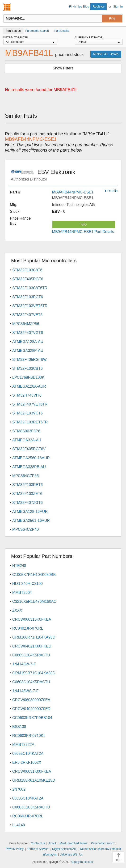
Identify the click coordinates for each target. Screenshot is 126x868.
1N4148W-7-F (24, 664)
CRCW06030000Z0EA (31, 700)
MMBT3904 (22, 593)
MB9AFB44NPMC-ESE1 (73, 192)
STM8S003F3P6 (26, 431)
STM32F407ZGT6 (27, 503)
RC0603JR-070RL (28, 816)
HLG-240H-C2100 (27, 584)
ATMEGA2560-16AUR (31, 458)
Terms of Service (38, 849)
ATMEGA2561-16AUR (31, 520)
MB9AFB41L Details (106, 54)
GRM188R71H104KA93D (34, 637)
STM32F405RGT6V (29, 449)
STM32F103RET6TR (30, 422)
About (52, 843)
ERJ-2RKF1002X (27, 762)
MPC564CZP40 (25, 529)
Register (98, 6)
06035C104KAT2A (28, 798)
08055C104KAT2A (28, 753)
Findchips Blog (79, 6)
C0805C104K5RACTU (31, 655)
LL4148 (19, 825)
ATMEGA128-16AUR (30, 512)
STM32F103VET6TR (30, 306)
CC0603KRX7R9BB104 (32, 718)
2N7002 (19, 789)
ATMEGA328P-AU (28, 351)
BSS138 (19, 727)
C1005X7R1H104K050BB (34, 575)
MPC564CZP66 (25, 476)
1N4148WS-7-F (25, 691)
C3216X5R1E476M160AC (34, 601)
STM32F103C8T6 (27, 270)
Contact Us (38, 843)
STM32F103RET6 (27, 485)
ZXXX (17, 610)
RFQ (84, 225)
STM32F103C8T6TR (30, 288)
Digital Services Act (64, 849)
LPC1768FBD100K (28, 377)
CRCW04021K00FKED (32, 646)
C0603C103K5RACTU (31, 807)
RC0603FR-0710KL (29, 736)
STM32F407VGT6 (28, 333)
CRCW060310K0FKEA (32, 619)
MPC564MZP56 (26, 324)
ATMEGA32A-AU (27, 440)
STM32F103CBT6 (27, 368)
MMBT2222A (23, 745)
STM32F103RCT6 (28, 297)
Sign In (118, 6)
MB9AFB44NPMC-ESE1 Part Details (83, 232)
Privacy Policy (15, 849)
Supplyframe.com (82, 862)
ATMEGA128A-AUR (29, 386)
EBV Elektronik (64, 175)
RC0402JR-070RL (28, 628)
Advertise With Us (71, 855)
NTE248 (19, 566)
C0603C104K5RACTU (31, 682)
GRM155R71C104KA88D (34, 673)
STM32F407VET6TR (30, 404)
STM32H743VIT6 (27, 395)
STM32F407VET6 (27, 315)
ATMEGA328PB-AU (29, 467)
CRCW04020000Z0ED (31, 709)
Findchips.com (7, 7)
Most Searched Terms (73, 843)
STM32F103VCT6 (27, 413)
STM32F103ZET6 (27, 494)
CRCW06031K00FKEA (32, 771)
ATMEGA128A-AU (28, 342)
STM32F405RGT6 (28, 279)
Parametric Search (103, 843)
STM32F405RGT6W (29, 360)
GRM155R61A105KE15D (34, 780)
